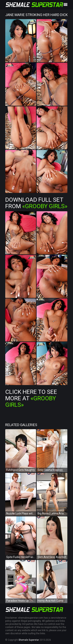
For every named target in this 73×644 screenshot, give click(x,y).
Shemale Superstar (29, 640)
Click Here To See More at (31, 398)
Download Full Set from (36, 203)
